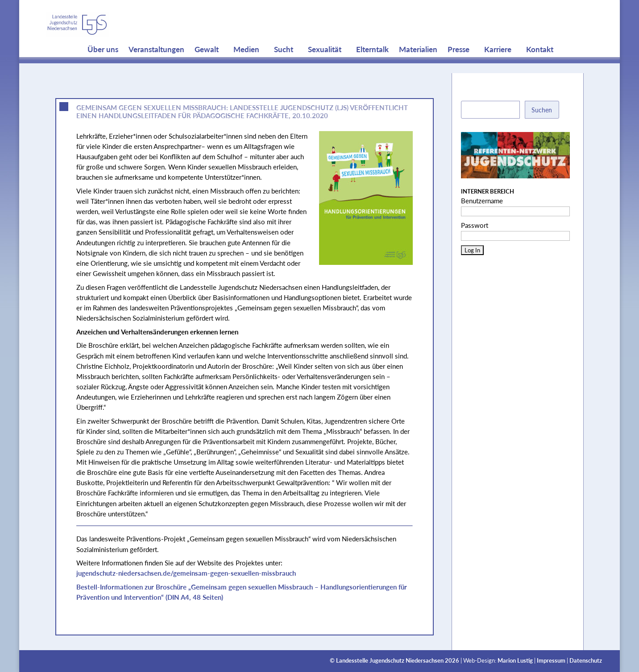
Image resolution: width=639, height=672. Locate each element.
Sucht (284, 67)
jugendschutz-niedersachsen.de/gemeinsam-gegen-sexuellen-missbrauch (186, 573)
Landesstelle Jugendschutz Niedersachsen (390, 661)
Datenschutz (586, 661)
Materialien (418, 67)
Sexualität (325, 67)
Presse (459, 67)
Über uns (103, 67)
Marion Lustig (515, 661)
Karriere (498, 67)
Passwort (475, 225)
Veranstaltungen (156, 67)
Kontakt (540, 67)
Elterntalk (372, 67)
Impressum (551, 661)
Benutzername (482, 201)
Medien (246, 67)
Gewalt (207, 67)
